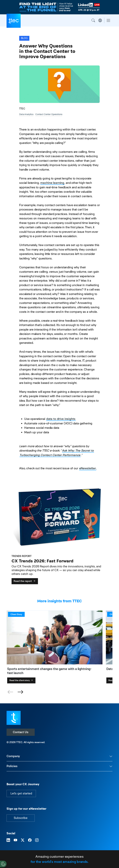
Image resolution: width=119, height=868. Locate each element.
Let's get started (21, 793)
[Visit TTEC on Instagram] (37, 840)
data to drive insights (61, 419)
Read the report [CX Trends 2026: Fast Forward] (25, 581)
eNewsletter (88, 468)
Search (93, 20)
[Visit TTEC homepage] (14, 718)
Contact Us (21, 732)
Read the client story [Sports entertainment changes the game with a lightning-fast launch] (21, 680)
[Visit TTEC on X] (23, 840)
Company (13, 756)
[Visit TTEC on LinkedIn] (8, 840)
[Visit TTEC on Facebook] (30, 840)
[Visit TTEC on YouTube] (15, 840)
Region (100, 20)
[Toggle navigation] (108, 21)
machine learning (52, 183)
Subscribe (21, 818)
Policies (12, 766)
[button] (20, 692)
